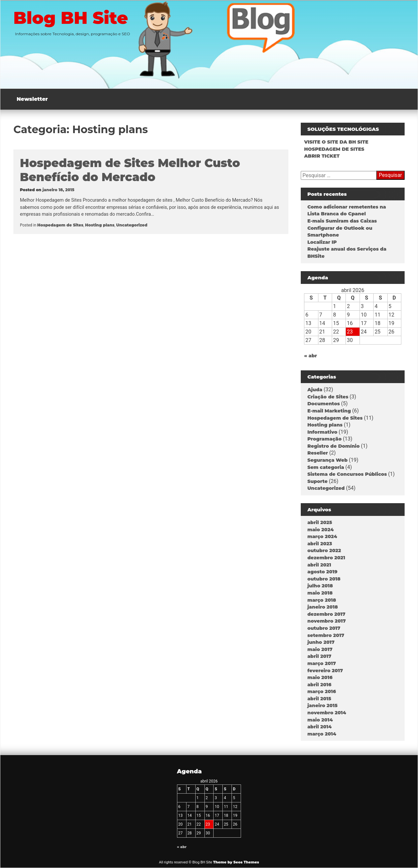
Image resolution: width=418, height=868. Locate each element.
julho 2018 (320, 586)
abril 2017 (319, 656)
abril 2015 (319, 699)
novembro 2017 (327, 621)
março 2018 (322, 600)
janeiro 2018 (322, 607)
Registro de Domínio (333, 446)
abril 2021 (319, 565)
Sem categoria (326, 467)
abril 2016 (319, 685)
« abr (310, 356)
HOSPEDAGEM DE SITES (334, 149)
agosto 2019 (322, 572)
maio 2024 (321, 530)
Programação (324, 439)
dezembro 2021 (326, 558)
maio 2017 (320, 649)
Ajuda (315, 390)
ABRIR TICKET (322, 156)
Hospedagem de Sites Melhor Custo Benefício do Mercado (130, 170)
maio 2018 (320, 593)
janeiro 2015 (322, 705)
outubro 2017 (324, 628)
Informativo (322, 432)
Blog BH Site (72, 18)
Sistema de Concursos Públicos (347, 474)
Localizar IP (322, 242)
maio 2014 (320, 720)
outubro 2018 (324, 579)
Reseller (318, 453)
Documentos (323, 404)
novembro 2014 (327, 713)
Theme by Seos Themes (236, 862)
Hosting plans (100, 225)
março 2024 (322, 536)
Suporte (317, 481)
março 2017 (322, 663)
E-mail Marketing (329, 411)
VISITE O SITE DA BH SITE (336, 142)
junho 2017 (321, 642)
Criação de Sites (328, 397)
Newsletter (32, 99)
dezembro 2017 (326, 614)
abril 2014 (319, 727)
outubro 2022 (324, 550)
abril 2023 (320, 544)
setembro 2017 (326, 635)
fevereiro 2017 (325, 671)
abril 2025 (320, 522)
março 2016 (322, 691)
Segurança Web (327, 460)
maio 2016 (320, 677)
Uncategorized (132, 225)
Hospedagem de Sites (60, 225)
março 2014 (322, 734)
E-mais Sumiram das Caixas (342, 221)
